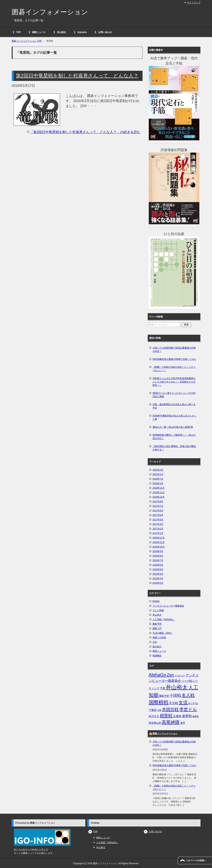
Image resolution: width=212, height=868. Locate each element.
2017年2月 (158, 529)
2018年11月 (159, 492)
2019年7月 (158, 479)
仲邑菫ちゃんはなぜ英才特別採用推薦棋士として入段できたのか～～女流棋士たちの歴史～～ (174, 382)
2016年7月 (158, 560)
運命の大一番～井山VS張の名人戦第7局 (173, 427)
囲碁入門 (157, 628)
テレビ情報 (158, 610)
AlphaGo (82, 32)
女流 (183, 702)
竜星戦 (195, 716)
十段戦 (175, 695)
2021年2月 (158, 470)
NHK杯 (156, 601)
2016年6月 (158, 565)
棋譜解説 (157, 656)
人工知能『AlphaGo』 (164, 619)
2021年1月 (158, 474)
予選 (163, 688)
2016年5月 (158, 569)
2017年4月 (158, 520)
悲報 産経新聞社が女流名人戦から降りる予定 (174, 406)
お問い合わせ (105, 32)
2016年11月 (159, 542)
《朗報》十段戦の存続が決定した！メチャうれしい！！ (174, 369)
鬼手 (183, 723)
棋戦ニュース (39, 32)
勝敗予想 (157, 624)
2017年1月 (158, 533)
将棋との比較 (159, 638)
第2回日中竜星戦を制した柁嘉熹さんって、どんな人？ (77, 76)
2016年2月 (158, 583)
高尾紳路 (171, 722)
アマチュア (180, 676)
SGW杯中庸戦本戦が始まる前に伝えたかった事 (175, 417)
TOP (19, 32)
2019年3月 (158, 483)
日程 (159, 710)
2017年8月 (158, 502)
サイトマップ (194, 3)
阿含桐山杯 (155, 723)
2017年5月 (158, 515)
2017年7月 (158, 506)
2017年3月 (158, 524)
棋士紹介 (157, 647)
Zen (170, 675)
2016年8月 (158, 556)
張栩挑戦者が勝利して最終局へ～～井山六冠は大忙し (174, 437)
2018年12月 (159, 488)
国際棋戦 (159, 702)
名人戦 (188, 695)
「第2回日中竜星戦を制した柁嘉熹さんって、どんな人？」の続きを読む (85, 132)
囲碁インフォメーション (50, 12)
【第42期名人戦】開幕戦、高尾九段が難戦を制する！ (174, 448)
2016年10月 (159, 547)
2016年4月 (158, 574)
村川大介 (154, 716)
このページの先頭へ (196, 860)
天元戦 (173, 703)
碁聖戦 (187, 716)
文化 (155, 642)
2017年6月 (158, 511)
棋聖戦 (166, 716)
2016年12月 (159, 538)
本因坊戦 (170, 709)
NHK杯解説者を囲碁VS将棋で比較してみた (175, 359)
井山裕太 (62, 32)
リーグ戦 (187, 681)
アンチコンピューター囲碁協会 (168, 606)
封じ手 (192, 703)
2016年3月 (158, 578)
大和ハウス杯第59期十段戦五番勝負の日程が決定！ (174, 350)
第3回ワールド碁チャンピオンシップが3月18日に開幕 (174, 395)
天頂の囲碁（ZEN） (163, 633)
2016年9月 (158, 551)
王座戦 (177, 716)
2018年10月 (159, 497)
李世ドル (188, 709)
